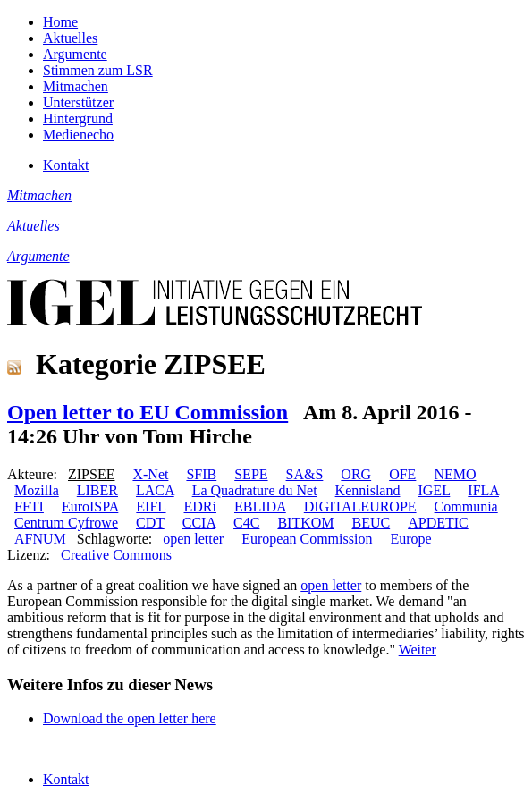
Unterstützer (78, 102)
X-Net (150, 474)
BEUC (372, 523)
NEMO (455, 474)
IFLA (483, 490)
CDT (150, 523)
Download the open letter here (130, 718)
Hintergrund (78, 118)
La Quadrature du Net (255, 490)
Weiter (418, 650)
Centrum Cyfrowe (66, 523)
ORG (356, 474)
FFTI (29, 507)
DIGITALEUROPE (360, 507)
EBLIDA (260, 507)
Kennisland (368, 490)
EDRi (200, 507)
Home (60, 22)
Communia (466, 507)
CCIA (199, 523)
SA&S (305, 474)
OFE (402, 474)
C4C (246, 523)
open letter (193, 539)
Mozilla (37, 490)
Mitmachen (76, 86)
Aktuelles (70, 38)
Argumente (75, 54)
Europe (410, 539)
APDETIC (438, 523)
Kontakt (66, 165)
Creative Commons (116, 555)
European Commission (307, 539)
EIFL (151, 507)
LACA (155, 490)
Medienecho (78, 135)
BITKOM (305, 523)
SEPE (251, 474)
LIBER (97, 490)
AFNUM (40, 539)
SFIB (201, 474)
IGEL (434, 490)
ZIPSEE (91, 474)
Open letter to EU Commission (148, 412)
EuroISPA (90, 507)
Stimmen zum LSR (98, 70)
